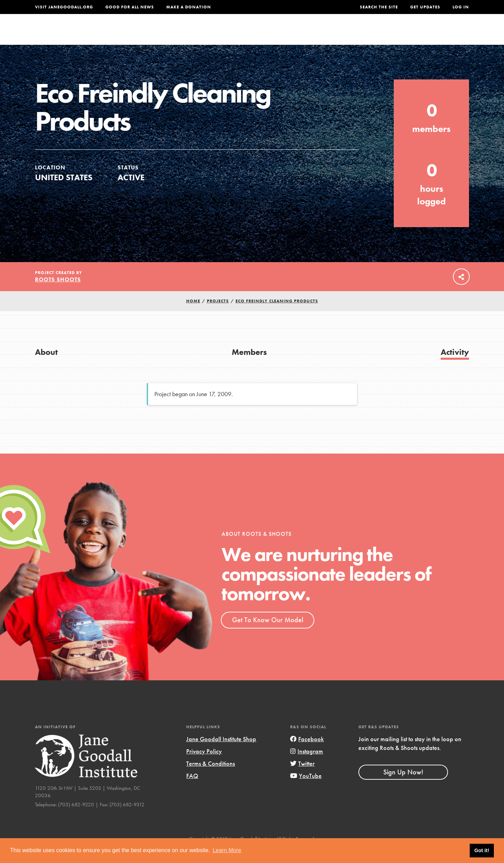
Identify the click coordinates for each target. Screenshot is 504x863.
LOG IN (461, 7)
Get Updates (425, 7)
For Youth (201, 34)
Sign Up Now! (403, 786)
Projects (359, 34)
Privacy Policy (204, 765)
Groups (399, 34)
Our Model (313, 34)
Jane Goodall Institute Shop (221, 753)
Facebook (307, 753)
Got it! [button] (482, 850)
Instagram (307, 765)
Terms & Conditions (211, 777)
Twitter (302, 777)
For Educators (257, 34)
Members (249, 366)
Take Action (446, 34)
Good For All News (130, 7)
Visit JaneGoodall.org (64, 7)
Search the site (379, 7)
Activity (455, 366)
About (160, 34)
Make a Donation (189, 7)
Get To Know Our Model (268, 634)
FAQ (192, 790)
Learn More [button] (227, 850)
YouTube (306, 790)
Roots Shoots (58, 293)
